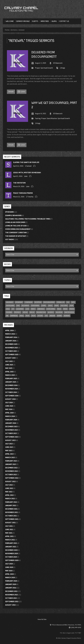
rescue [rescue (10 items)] (32, 312)
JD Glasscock (58, 63)
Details (11, 92)
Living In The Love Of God (16, 226)
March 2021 (10, 540)
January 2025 (11, 382)
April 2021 (9, 536)
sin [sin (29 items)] (7, 316)
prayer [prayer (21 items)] (72, 309)
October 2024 (11, 392)
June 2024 (9, 406)
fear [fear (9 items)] (18, 306)
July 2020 (9, 564)
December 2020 (11, 550)
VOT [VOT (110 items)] (46, 316)
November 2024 (12, 389)
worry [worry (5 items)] (59, 316)
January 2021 (11, 547)
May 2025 (9, 368)
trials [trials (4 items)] (22, 316)
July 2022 (9, 485)
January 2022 (11, 506)
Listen (22, 92)
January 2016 (11, 588)
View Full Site (42, 619)
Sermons (14, 30)
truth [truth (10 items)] (33, 316)
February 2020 (11, 581)
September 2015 (12, 602)
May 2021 (9, 533)
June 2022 (9, 488)
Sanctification (52, 118)
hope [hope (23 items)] (71, 306)
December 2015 (11, 591)
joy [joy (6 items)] (13, 309)
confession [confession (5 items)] (29, 302)
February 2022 (11, 502)
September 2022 (12, 478)
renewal (21, 30)
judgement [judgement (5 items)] (20, 309)
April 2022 (9, 495)
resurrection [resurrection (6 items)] (41, 312)
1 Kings (62, 68)
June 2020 (9, 567)
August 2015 (10, 605)
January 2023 (11, 464)
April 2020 (9, 574)
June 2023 (9, 447)
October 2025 (11, 351)
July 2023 (9, 444)
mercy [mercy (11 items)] (33, 309)
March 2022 (10, 499)
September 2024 (12, 396)
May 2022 (9, 492)
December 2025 (11, 344)
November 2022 (12, 471)
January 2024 (11, 423)
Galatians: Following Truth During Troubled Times (28, 219)
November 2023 (12, 430)
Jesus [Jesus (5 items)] (8, 309)
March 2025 (10, 375)
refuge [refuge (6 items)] (25, 312)
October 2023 (11, 433)
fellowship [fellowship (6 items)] (25, 306)
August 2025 (10, 358)
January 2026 (11, 341)
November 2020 (12, 554)
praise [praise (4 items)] (65, 309)
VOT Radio (10, 240)
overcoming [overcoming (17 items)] (51, 309)
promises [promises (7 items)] (9, 312)
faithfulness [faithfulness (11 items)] (10, 306)
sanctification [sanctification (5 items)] (69, 312)
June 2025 (9, 365)
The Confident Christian (16, 233)
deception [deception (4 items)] (38, 302)
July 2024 (9, 403)
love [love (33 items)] (27, 309)
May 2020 (9, 571)
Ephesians (9, 212)
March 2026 (10, 334)
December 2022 (11, 468)
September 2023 (12, 437)
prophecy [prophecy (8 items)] (17, 312)
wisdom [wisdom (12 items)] (52, 316)
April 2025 (9, 372)
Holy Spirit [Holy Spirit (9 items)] (64, 306)
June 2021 (9, 530)
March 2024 (10, 416)
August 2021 (10, 523)
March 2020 (10, 578)
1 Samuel (28, 166)
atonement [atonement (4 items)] (19, 302)
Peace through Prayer (23, 193)
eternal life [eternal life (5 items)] (61, 302)
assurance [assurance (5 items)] (10, 302)
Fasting (38, 118)
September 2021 (12, 519)
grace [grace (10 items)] (50, 306)
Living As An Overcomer (15, 222)
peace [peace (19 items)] (59, 309)
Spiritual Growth (47, 68)
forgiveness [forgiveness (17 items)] (35, 306)
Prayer (38, 68)
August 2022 (10, 482)
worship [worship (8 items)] (67, 316)
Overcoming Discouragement (18, 229)
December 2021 (11, 509)
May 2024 (9, 409)
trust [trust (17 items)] (27, 316)
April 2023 (9, 454)
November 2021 (12, 512)
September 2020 (12, 560)
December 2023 (11, 427)
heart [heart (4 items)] (56, 306)
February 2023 (11, 461)
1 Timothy (30, 197)
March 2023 (10, 458)
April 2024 (9, 413)
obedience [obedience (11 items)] (41, 309)
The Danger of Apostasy (16, 236)
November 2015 (12, 595)
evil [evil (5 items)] (68, 302)
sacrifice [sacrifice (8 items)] (51, 312)
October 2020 (11, 557)
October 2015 (11, 598)
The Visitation (19, 183)
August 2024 (10, 399)
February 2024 (11, 420)
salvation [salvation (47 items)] (59, 312)
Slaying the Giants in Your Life (26, 162)
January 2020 (11, 584)
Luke (26, 176)
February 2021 (11, 543)
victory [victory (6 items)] (40, 316)
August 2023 (10, 440)
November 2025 (12, 348)
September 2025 (12, 355)
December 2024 (11, 385)
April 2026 (9, 331)
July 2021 (9, 526)
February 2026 (11, 337)
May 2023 (9, 451)
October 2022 (11, 475)
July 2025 (9, 361)
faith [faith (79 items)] (73, 302)
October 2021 (11, 516)
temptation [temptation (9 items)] (14, 316)
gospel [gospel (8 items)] (44, 306)
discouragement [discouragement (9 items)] (49, 302)
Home (7, 30)
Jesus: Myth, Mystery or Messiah (27, 173)
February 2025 (11, 379)
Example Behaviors (13, 216)
